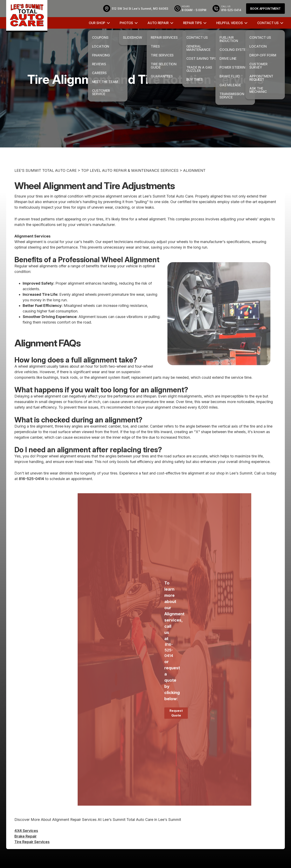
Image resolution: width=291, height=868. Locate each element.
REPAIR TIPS (192, 23)
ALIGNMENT (194, 184)
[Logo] (27, 16)
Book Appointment (265, 9)
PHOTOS (126, 23)
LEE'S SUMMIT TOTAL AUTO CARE (46, 184)
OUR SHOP (97, 23)
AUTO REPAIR (158, 23)
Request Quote (176, 727)
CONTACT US (268, 23)
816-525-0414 (31, 492)
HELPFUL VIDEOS (230, 23)
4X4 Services (26, 844)
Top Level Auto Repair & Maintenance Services (130, 184)
